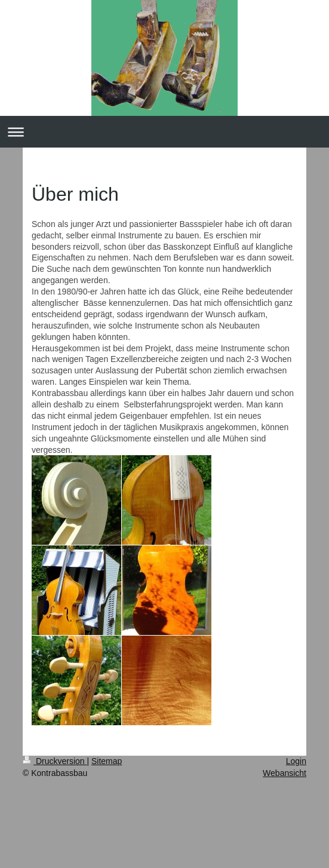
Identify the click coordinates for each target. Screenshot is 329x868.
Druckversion (55, 761)
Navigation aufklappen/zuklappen (164, 132)
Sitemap (107, 761)
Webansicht (285, 773)
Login (296, 761)
